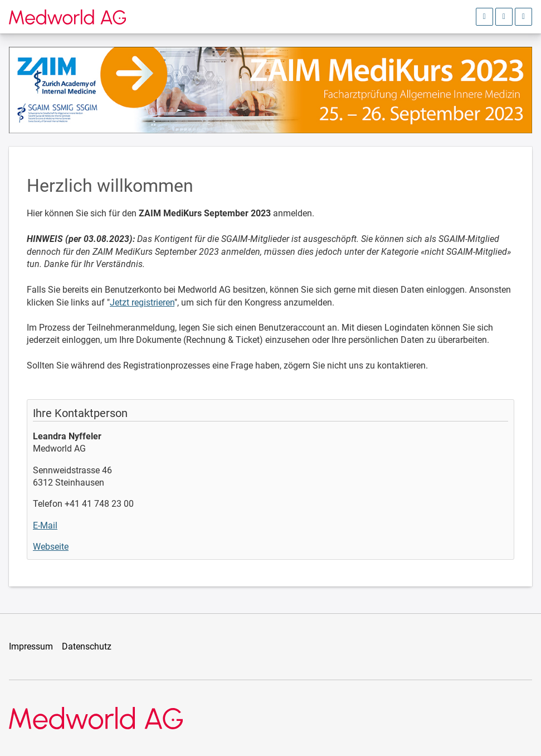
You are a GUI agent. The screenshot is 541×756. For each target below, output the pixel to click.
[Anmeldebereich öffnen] (484, 17)
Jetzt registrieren (142, 302)
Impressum (31, 646)
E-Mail (45, 525)
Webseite (51, 547)
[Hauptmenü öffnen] (523, 17)
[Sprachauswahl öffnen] (504, 17)
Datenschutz (87, 646)
